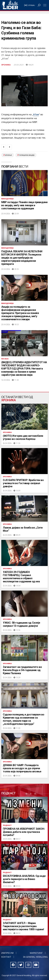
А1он (36, 114)
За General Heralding (35, 957)
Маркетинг (36, 953)
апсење (8, 155)
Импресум (7, 953)
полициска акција (27, 155)
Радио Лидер (10, 5)
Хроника (6, 65)
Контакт (6, 957)
